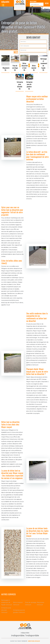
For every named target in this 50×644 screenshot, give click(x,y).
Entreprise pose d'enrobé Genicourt (6, 610)
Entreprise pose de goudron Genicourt (19, 611)
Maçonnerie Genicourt (40, 604)
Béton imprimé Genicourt (18, 604)
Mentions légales (34, 641)
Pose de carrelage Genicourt (31, 604)
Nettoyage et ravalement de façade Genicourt (7, 602)
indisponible (5, 6)
